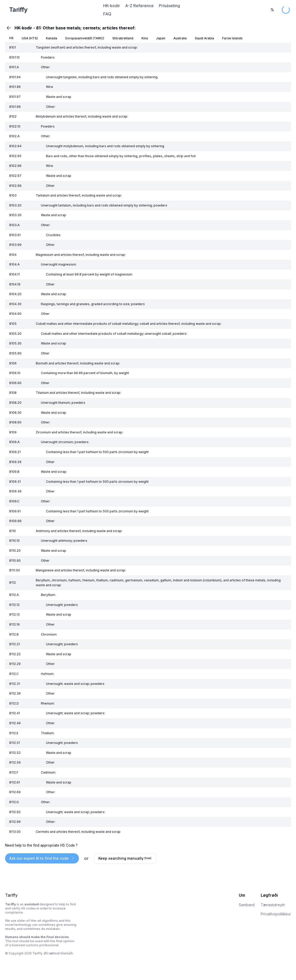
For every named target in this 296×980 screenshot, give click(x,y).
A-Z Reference (139, 6)
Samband (247, 905)
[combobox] (272, 10)
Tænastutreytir (273, 905)
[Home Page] (53, 10)
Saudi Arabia (204, 38)
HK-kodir (112, 6)
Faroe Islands (232, 38)
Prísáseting (169, 6)
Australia (180, 38)
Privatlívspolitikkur (276, 914)
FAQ (107, 14)
